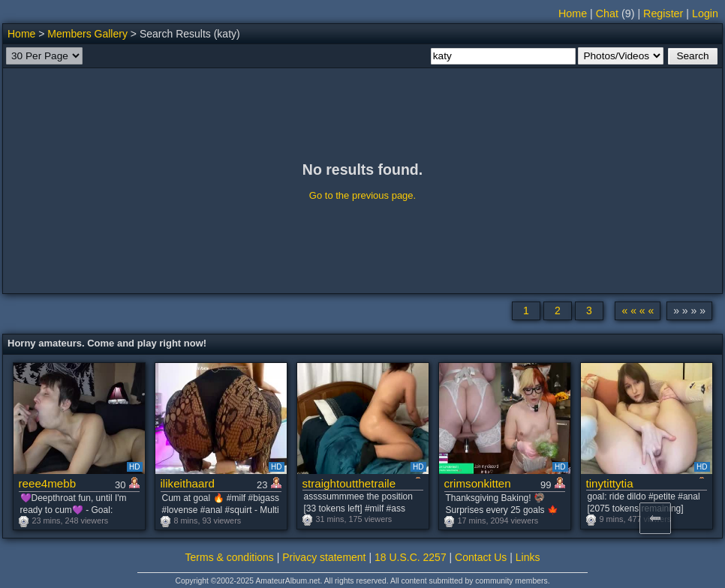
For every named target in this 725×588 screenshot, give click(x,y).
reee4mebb (48, 483)
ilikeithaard (188, 483)
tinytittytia (610, 483)
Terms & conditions (230, 557)
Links (528, 557)
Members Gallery (87, 34)
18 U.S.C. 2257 (411, 557)
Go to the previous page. (362, 195)
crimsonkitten (478, 483)
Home (573, 13)
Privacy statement (324, 557)
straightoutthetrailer (349, 483)
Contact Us (481, 557)
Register (663, 13)
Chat (607, 13)
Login (705, 13)
